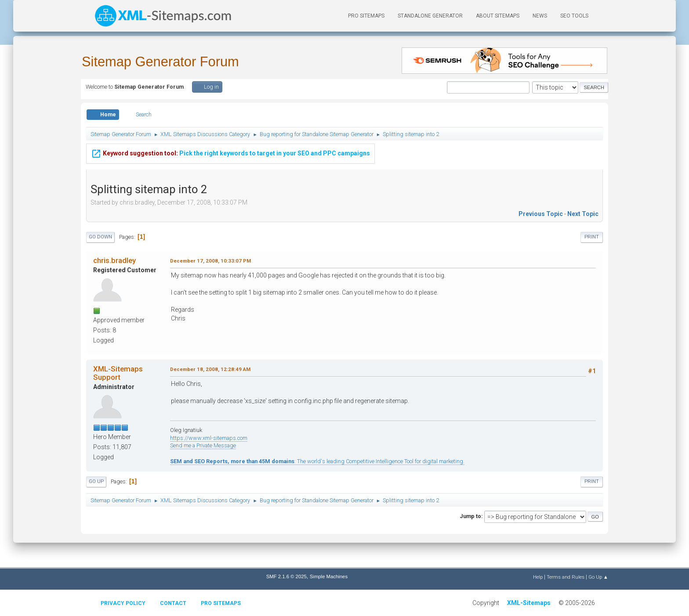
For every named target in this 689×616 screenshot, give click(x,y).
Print (592, 237)
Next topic (583, 214)
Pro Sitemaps (221, 603)
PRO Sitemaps (366, 16)
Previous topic (541, 214)
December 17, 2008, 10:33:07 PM (210, 261)
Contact (173, 603)
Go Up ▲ (598, 577)
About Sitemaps (498, 16)
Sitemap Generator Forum (160, 62)
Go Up (96, 481)
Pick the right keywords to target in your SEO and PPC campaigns (230, 154)
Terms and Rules (566, 577)
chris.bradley (114, 260)
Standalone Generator (430, 16)
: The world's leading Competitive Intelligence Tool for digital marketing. (317, 461)
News (540, 16)
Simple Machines (329, 576)
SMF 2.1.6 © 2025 (286, 576)
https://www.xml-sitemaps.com (209, 438)
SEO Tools (574, 16)
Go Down (100, 237)
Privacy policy (123, 603)
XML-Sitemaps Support (118, 373)
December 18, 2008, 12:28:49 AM (210, 369)
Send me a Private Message (203, 445)
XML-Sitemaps (529, 603)
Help (538, 577)
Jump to (470, 516)
